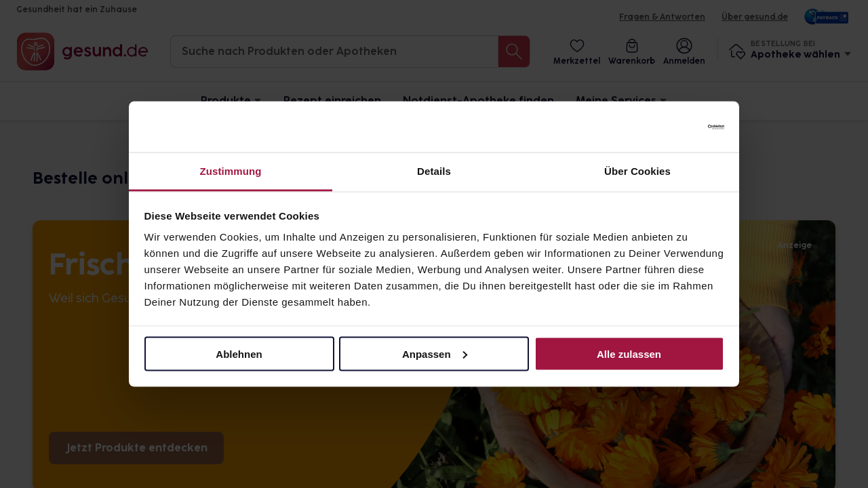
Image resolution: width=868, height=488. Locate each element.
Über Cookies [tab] (637, 171)
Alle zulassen (629, 353)
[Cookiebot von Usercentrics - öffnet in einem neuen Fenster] (665, 127)
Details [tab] (434, 171)
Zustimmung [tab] (231, 171)
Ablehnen (239, 353)
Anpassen (435, 353)
